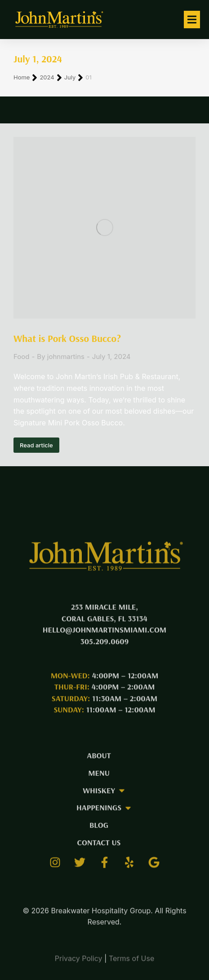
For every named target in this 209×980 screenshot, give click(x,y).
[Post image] (104, 228)
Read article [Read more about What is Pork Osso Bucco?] (36, 445)
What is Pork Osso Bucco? (67, 338)
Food (21, 357)
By (61, 357)
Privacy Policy (79, 963)
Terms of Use (131, 963)
